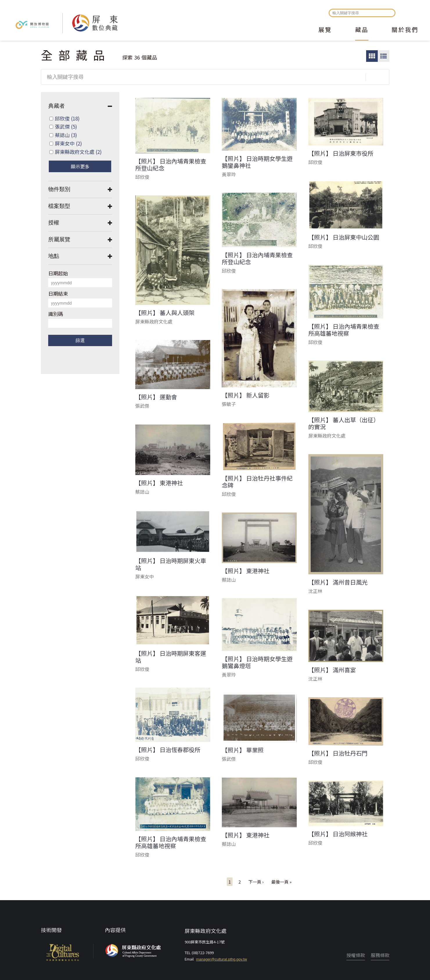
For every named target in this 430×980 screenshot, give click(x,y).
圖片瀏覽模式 (372, 56)
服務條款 (380, 955)
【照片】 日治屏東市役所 (341, 153)
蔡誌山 (66, 135)
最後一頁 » (281, 882)
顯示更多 (80, 166)
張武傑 (66, 126)
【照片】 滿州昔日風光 (338, 582)
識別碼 (56, 314)
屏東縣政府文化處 (78, 152)
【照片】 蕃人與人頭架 (165, 313)
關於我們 (405, 30)
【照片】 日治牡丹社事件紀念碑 (257, 482)
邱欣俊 (67, 118)
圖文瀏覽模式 (384, 56)
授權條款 (356, 955)
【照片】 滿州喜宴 (332, 670)
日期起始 (58, 273)
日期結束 (58, 293)
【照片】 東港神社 (159, 483)
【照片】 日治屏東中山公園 (344, 237)
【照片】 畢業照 (243, 750)
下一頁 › (256, 882)
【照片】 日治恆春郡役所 (168, 750)
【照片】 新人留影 (246, 395)
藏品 (362, 30)
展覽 (325, 30)
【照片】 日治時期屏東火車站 (171, 564)
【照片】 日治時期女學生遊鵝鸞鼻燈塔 (257, 662)
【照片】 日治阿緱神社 (338, 834)
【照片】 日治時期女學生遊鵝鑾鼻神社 (257, 162)
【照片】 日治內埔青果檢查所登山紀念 (171, 165)
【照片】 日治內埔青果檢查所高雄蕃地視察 (344, 330)
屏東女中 (68, 143)
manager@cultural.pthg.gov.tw (222, 959)
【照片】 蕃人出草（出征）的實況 (344, 423)
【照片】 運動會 (156, 397)
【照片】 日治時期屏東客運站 (171, 657)
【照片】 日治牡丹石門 (338, 753)
